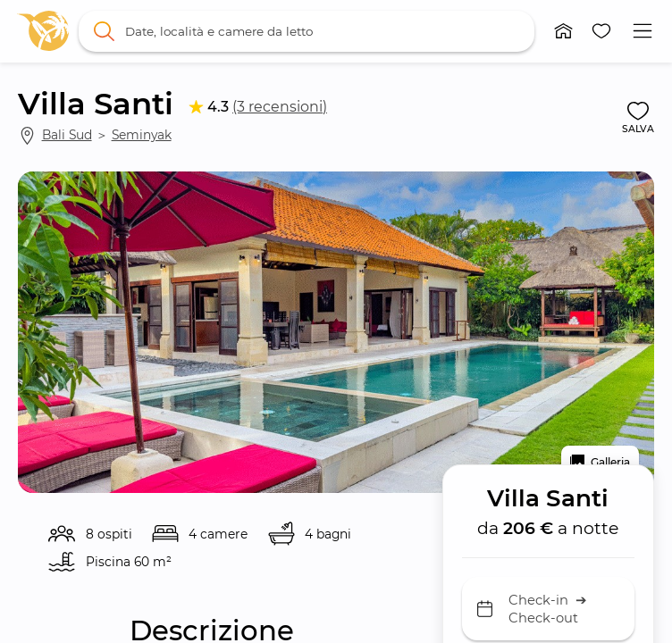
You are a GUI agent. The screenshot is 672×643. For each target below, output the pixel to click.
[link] (43, 31)
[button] (563, 32)
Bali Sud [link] (67, 135)
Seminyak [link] (142, 135)
